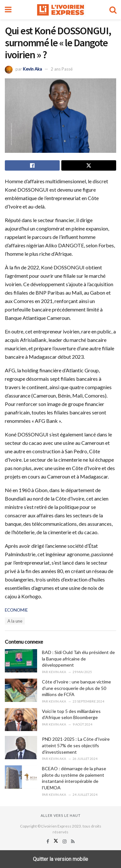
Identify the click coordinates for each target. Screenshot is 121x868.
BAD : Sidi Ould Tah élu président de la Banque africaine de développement (78, 659)
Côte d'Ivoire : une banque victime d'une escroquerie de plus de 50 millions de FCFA (76, 688)
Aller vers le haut (61, 815)
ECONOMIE (16, 610)
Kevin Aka (32, 69)
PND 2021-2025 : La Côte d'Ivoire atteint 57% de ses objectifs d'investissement (76, 745)
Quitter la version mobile (60, 859)
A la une (15, 621)
